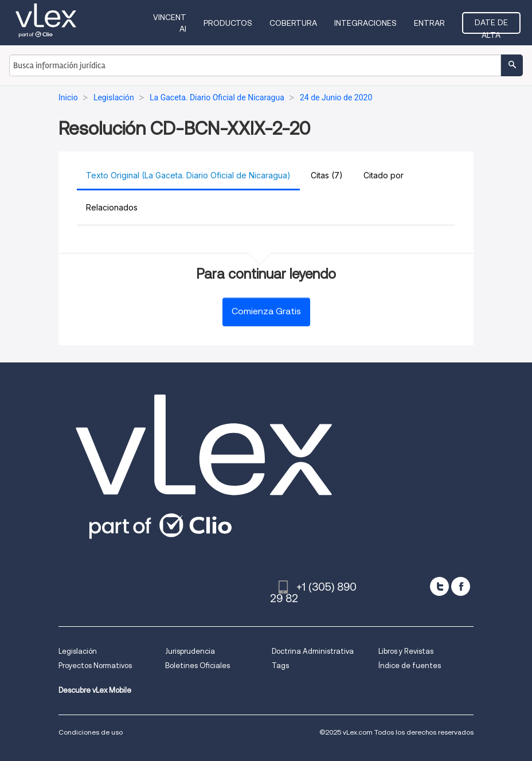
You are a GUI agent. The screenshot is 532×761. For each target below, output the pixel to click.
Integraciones (365, 23)
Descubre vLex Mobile (95, 690)
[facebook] (461, 586)
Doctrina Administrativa (313, 651)
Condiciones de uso (91, 732)
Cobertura (293, 23)
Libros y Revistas (406, 651)
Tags (280, 666)
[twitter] (439, 586)
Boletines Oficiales (197, 666)
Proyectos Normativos (95, 666)
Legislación (78, 651)
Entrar (429, 23)
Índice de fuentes (410, 666)
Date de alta (491, 26)
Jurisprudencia (190, 651)
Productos (228, 23)
